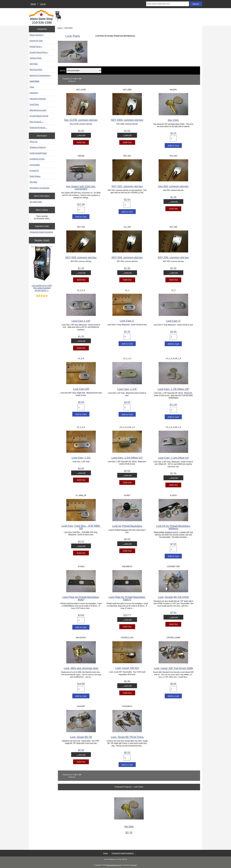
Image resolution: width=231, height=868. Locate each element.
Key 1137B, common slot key (81, 120)
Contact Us (34, 170)
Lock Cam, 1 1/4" (127, 389)
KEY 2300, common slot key (127, 120)
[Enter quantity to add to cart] (173, 139)
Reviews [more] (42, 240)
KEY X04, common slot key (127, 257)
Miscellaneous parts (38, 110)
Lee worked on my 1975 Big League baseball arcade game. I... (42, 269)
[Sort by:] (84, 70)
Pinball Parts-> (36, 47)
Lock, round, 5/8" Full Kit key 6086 (173, 668)
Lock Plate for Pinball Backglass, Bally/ (81, 598)
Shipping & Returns (38, 147)
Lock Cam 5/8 (81, 389)
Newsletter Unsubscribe (40, 188)
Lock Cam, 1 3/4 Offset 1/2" (127, 458)
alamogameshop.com (114, 865)
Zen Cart (134, 865)
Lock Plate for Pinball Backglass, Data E (127, 598)
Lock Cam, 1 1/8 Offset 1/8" (173, 389)
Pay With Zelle (36, 202)
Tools (32, 87)
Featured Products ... (38, 128)
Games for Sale (36, 41)
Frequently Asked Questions (41, 232)
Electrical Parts (36, 70)
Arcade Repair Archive (39, 116)
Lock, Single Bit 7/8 (81, 737)
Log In (43, 4)
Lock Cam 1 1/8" (81, 321)
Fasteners (34, 93)
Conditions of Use (37, 159)
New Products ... (37, 122)
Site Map (33, 182)
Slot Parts (34, 64)
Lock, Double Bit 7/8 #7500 (173, 597)
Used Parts (34, 104)
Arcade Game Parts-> (39, 52)
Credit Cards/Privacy (38, 153)
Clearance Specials (38, 99)
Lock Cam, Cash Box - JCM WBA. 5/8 (81, 527)
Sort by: (63, 70)
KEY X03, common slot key (81, 257)
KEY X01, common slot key (127, 186)
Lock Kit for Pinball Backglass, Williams (173, 527)
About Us (33, 142)
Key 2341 (173, 120)
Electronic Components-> (40, 75)
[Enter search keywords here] (168, 4)
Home (33, 4)
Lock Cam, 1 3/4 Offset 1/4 (173, 458)
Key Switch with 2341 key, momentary (81, 188)
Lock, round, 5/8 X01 (127, 668)
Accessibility (35, 165)
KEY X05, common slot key (173, 257)
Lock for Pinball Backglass (127, 526)
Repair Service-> (37, 35)
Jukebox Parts (36, 58)
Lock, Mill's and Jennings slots (81, 668)
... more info (81, 135)
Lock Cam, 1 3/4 (81, 458)
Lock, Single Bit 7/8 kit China (127, 737)
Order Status (35, 176)
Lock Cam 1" (127, 321)
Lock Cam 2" (173, 321)
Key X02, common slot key (173, 186)
